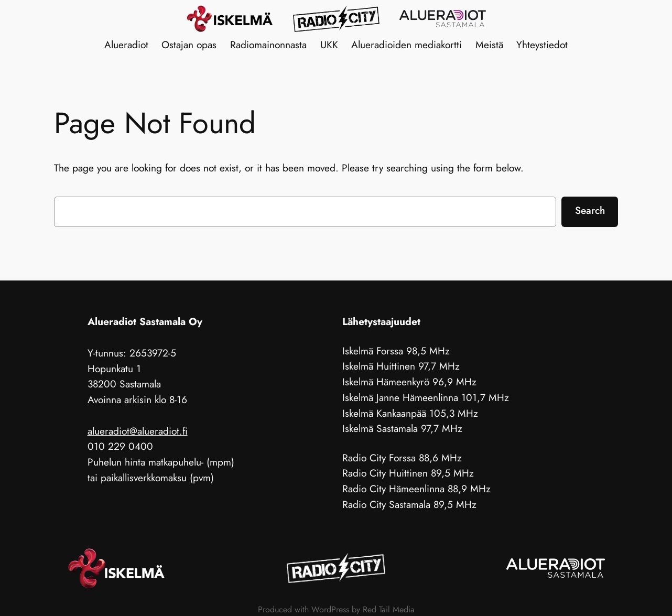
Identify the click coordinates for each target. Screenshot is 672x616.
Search (590, 210)
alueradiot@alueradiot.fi (138, 431)
